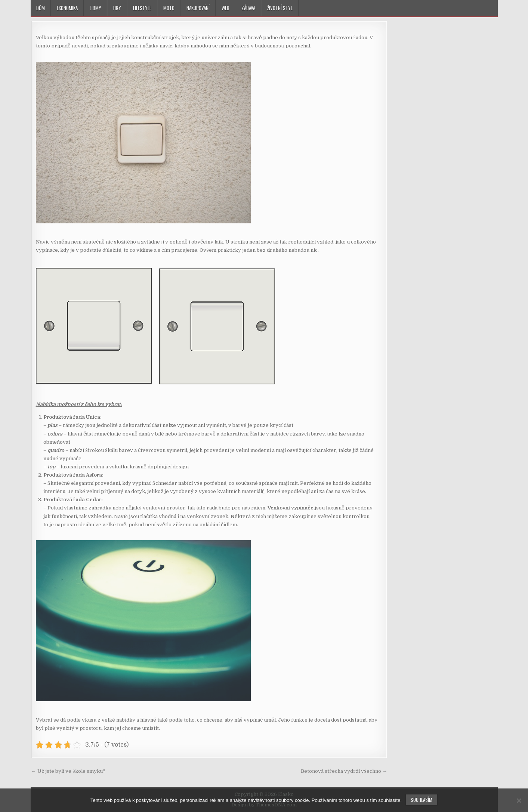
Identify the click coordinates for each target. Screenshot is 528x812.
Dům (41, 8)
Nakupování (198, 8)
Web (226, 8)
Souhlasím (422, 800)
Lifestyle (142, 8)
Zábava (248, 8)
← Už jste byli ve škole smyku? (68, 771)
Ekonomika (67, 8)
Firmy (95, 8)
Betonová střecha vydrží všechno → (344, 771)
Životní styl (280, 8)
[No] (519, 800)
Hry (117, 8)
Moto (169, 8)
